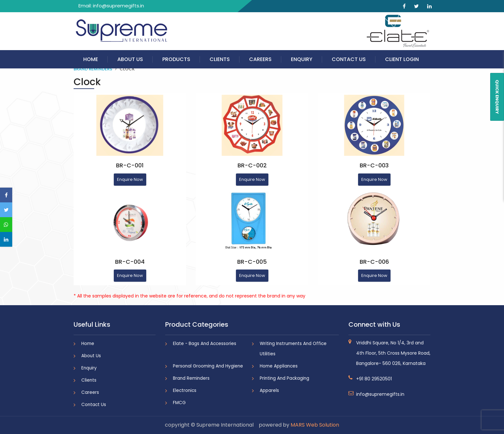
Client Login (402, 59)
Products (176, 59)
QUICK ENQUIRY (497, 97)
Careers (260, 59)
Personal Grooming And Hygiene (208, 366)
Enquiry (302, 59)
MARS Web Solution (315, 425)
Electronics (185, 390)
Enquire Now (130, 179)
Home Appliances (279, 366)
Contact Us (349, 59)
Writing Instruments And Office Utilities (293, 349)
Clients (220, 59)
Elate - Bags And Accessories (205, 344)
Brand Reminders (93, 69)
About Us (130, 59)
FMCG (179, 403)
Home (91, 59)
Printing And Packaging (284, 378)
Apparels (269, 390)
